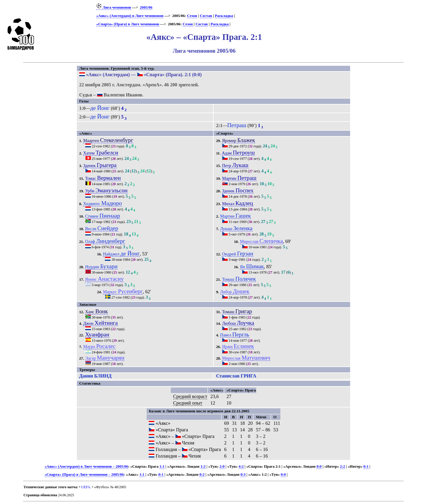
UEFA (86, 487)
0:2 (202, 475)
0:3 (243, 475)
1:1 (162, 466)
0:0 (319, 466)
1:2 (203, 466)
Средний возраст (190, 396)
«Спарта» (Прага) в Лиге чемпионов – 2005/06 (84, 475)
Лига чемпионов (114, 7)
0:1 (366, 466)
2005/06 (146, 7)
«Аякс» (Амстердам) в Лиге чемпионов (130, 16)
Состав (206, 16)
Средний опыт (188, 403)
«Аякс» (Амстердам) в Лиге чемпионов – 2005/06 (86, 466)
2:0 (222, 466)
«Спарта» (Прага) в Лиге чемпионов (128, 24)
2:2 (343, 466)
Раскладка (224, 16)
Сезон (192, 16)
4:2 (241, 466)
